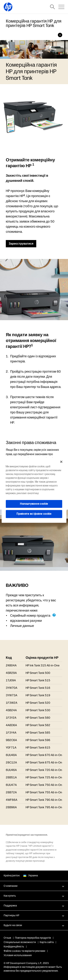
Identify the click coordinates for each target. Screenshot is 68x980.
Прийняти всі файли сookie (34, 514)
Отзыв (7, 938)
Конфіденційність (14, 947)
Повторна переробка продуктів (33, 938)
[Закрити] (61, 462)
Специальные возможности (20, 942)
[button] (34, 886)
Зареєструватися (21, 244)
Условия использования (18, 955)
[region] (34, 490)
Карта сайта (47, 942)
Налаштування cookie (34, 504)
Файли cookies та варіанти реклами (24, 951)
